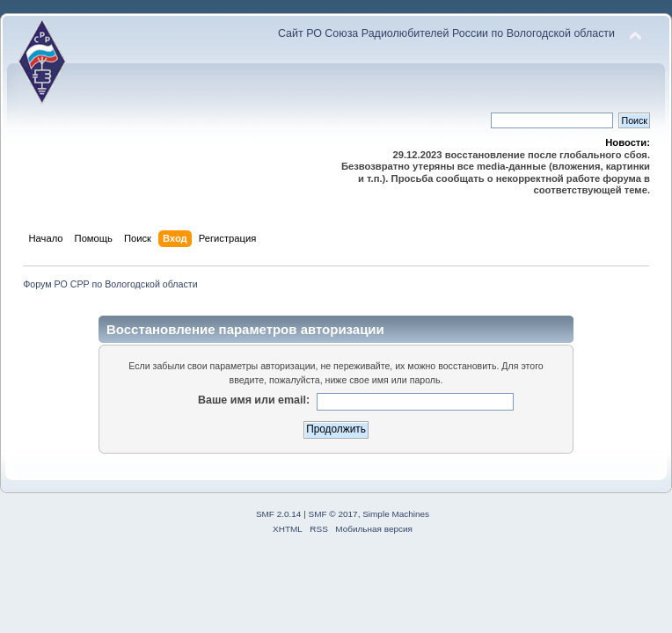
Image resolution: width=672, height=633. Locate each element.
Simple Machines (396, 514)
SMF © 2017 (333, 514)
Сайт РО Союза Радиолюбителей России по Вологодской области (446, 33)
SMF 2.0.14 (279, 514)
